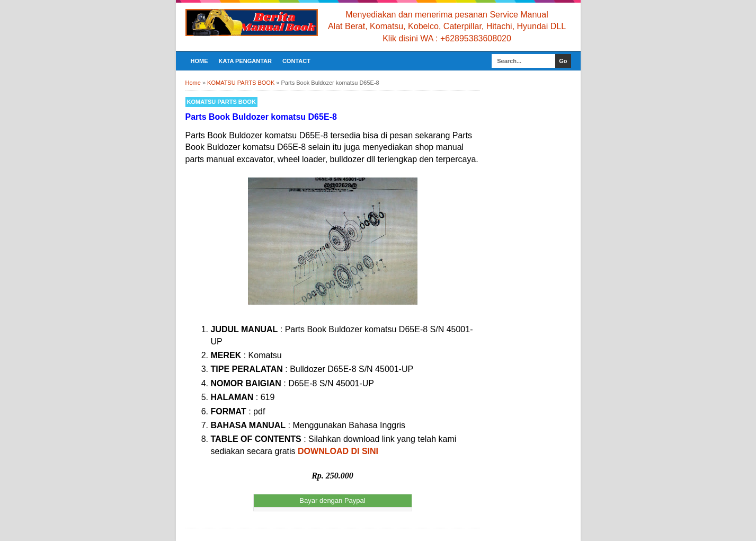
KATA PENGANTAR (245, 61)
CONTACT (296, 61)
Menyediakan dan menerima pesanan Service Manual (447, 15)
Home (199, 61)
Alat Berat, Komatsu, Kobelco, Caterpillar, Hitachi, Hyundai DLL (447, 26)
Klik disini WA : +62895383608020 (447, 38)
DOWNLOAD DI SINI (338, 451)
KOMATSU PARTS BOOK (221, 102)
